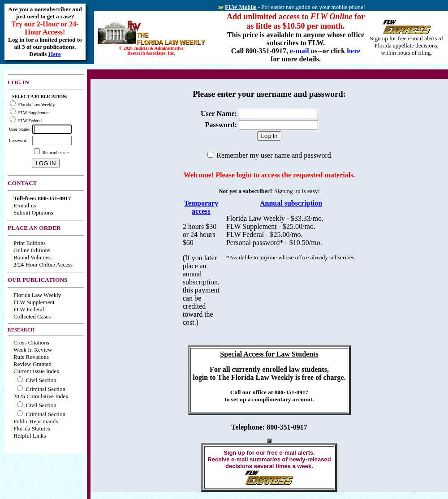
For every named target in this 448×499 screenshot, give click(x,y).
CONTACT (22, 183)
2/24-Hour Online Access (43, 265)
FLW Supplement (34, 302)
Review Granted (32, 364)
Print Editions (30, 243)
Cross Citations (31, 342)
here (353, 51)
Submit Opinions (33, 213)
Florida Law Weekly (37, 295)
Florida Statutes (32, 428)
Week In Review (33, 350)
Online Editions (32, 250)
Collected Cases (32, 316)
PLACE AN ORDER (34, 228)
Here (55, 54)
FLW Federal (29, 309)
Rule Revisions (31, 357)
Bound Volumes (32, 257)
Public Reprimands (36, 421)
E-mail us (25, 205)
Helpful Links (30, 436)
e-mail (299, 51)
